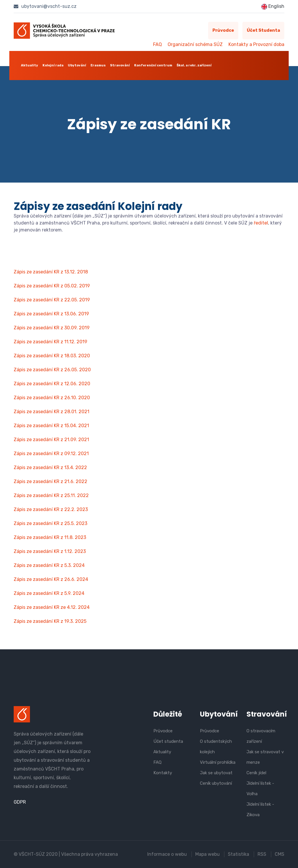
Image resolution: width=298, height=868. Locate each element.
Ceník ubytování (216, 783)
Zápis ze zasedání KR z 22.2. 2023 (51, 509)
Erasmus (98, 65)
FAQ (157, 44)
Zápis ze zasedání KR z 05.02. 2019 (52, 286)
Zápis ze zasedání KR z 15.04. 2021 (51, 426)
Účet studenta (263, 31)
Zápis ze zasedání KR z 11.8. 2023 (50, 537)
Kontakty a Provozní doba (256, 44)
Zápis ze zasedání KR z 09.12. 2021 (51, 454)
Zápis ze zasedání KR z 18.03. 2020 (52, 356)
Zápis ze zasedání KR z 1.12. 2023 (50, 551)
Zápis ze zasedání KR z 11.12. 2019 (50, 342)
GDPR (20, 802)
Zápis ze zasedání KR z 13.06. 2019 (51, 314)
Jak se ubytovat (216, 773)
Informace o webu (167, 854)
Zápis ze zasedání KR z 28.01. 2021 (52, 412)
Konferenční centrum (153, 65)
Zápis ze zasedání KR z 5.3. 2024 (49, 565)
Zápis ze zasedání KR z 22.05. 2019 (52, 300)
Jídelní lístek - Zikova (260, 809)
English (273, 7)
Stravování (120, 65)
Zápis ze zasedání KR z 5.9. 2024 (49, 593)
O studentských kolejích (216, 747)
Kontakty (163, 773)
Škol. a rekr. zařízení (194, 65)
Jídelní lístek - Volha (260, 789)
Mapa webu (207, 854)
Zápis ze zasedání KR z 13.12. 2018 (51, 272)
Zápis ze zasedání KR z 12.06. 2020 (52, 384)
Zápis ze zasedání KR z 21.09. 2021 (51, 440)
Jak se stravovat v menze (265, 757)
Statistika (238, 854)
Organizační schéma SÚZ (195, 44)
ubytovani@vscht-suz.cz (45, 6)
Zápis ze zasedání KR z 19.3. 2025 (50, 621)
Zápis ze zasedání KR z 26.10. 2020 (52, 398)
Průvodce (222, 31)
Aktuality (30, 65)
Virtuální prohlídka (218, 762)
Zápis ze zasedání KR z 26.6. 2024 (51, 579)
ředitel (261, 223)
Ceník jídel (256, 773)
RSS (262, 854)
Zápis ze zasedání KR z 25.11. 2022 (51, 495)
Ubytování (77, 65)
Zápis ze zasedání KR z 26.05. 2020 (52, 370)
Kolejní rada (53, 65)
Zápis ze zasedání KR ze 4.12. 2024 (52, 607)
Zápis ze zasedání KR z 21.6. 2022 (50, 481)
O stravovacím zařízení (261, 736)
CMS (280, 854)
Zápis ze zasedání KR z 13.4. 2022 (50, 467)
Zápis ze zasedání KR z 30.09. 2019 (52, 328)
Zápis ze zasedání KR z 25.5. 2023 (50, 523)
